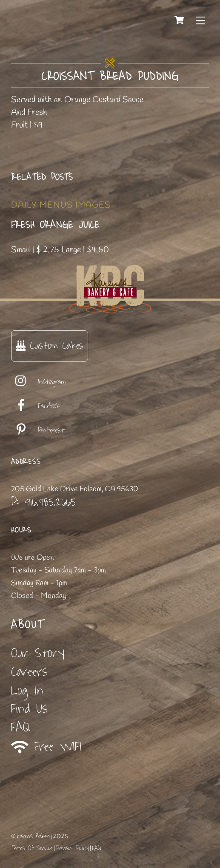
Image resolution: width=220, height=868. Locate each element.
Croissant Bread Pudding (110, 77)
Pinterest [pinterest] (38, 430)
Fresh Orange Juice (55, 225)
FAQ (21, 727)
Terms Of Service (32, 848)
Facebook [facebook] (35, 406)
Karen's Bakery (34, 836)
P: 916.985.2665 (43, 502)
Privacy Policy (72, 848)
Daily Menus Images (61, 205)
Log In (27, 690)
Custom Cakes (50, 346)
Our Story (38, 653)
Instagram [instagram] (39, 382)
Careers (29, 672)
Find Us (29, 709)
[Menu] (200, 20)
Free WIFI (47, 747)
